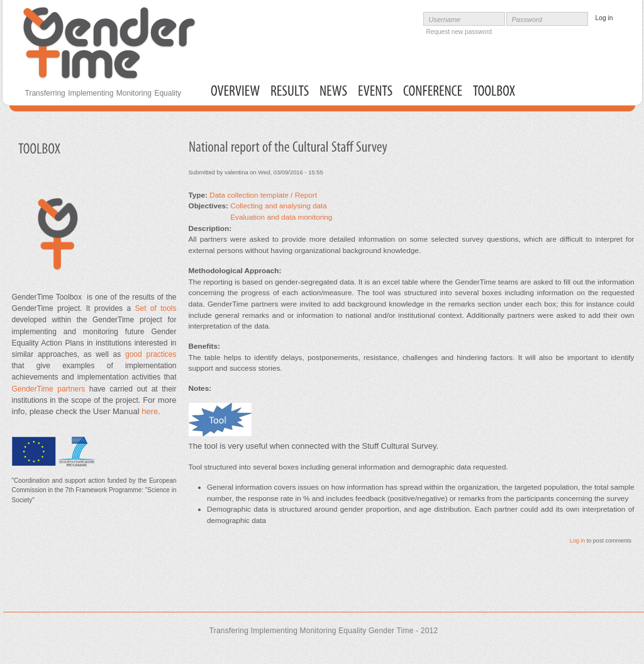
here (150, 411)
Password (527, 20)
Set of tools (155, 308)
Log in (578, 541)
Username (445, 20)
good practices (148, 354)
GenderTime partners (49, 389)
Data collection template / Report (263, 195)
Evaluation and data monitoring (281, 217)
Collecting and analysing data (279, 205)
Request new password (459, 32)
